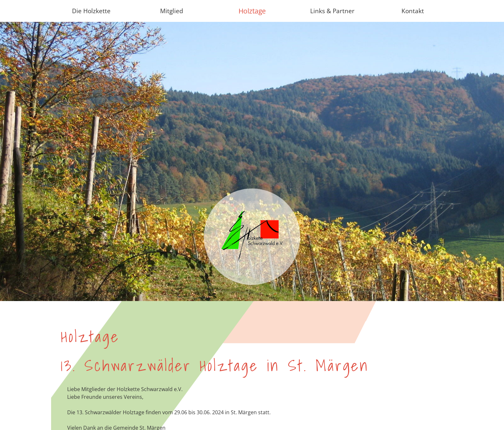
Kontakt (413, 11)
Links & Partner (332, 11)
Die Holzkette (91, 11)
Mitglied (172, 11)
